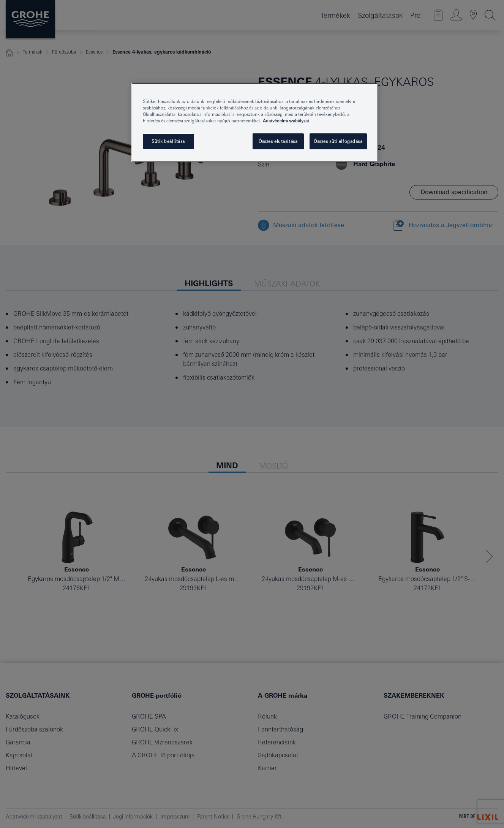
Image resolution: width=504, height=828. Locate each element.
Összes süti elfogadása (338, 141)
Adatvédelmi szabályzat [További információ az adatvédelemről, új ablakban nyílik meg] (286, 121)
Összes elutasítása (278, 141)
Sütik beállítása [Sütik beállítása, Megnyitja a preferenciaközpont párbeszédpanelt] (168, 141)
